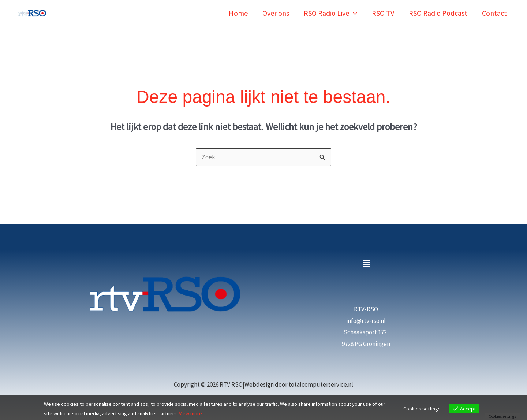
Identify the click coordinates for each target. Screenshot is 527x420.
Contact (494, 13)
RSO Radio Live (330, 13)
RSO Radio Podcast (438, 13)
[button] (353, 13)
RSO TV (383, 13)
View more (190, 413)
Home (238, 13)
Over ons (276, 13)
